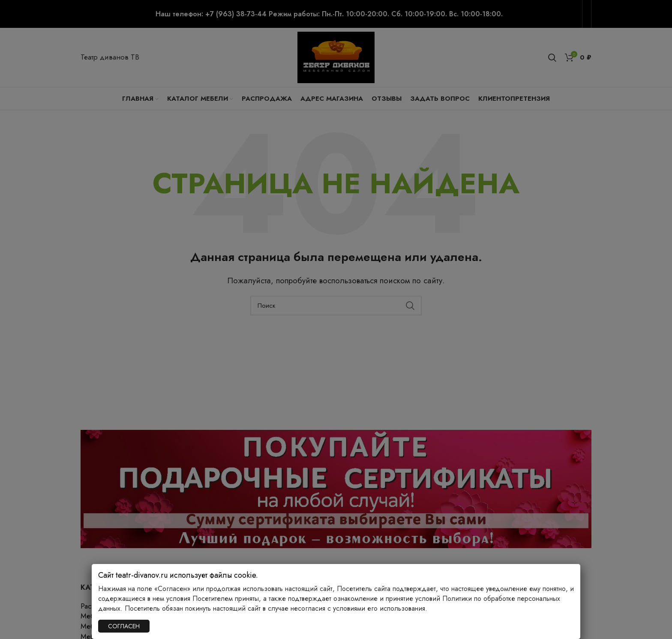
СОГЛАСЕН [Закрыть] (124, 626)
